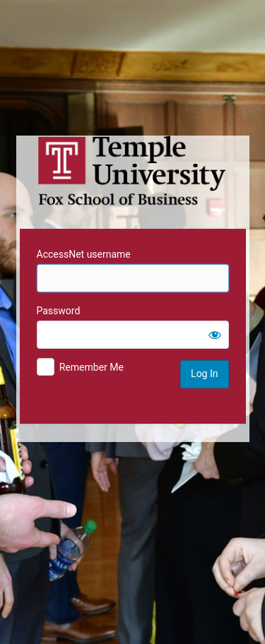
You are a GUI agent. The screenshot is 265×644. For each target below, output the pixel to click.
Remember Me (92, 367)
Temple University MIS (133, 171)
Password (59, 311)
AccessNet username (84, 254)
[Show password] (215, 335)
